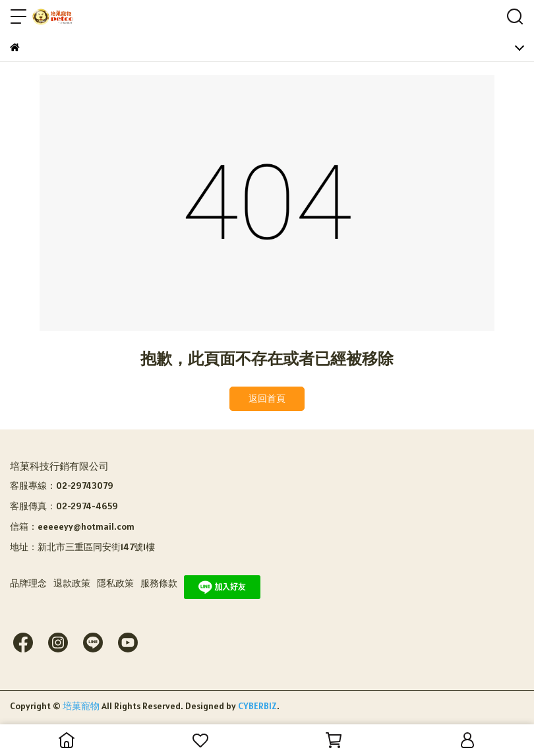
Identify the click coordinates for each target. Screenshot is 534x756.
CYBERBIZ (257, 706)
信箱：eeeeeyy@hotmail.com (72, 526)
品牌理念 (28, 583)
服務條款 (159, 583)
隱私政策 (115, 583)
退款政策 (72, 583)
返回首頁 (267, 398)
